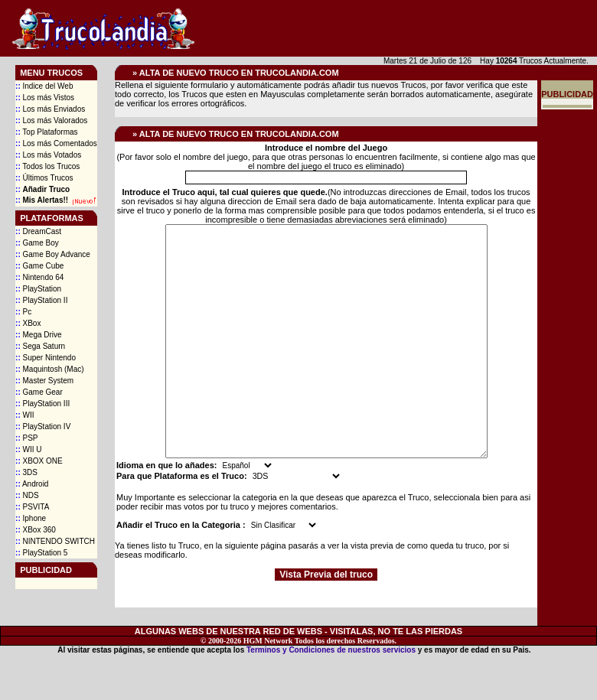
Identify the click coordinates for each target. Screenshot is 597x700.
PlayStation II (41, 300)
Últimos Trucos (44, 178)
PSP (26, 438)
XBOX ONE (39, 461)
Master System (44, 381)
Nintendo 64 (39, 277)
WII (24, 415)
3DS (26, 472)
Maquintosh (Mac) (49, 369)
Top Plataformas (47, 132)
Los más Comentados (56, 143)
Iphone (31, 518)
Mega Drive (39, 335)
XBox (28, 323)
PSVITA (32, 507)
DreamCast (38, 231)
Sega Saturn (40, 346)
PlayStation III (42, 404)
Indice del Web (44, 86)
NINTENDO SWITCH (55, 541)
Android (32, 484)
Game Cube (39, 266)
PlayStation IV (43, 427)
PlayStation (38, 289)
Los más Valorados (51, 120)
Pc (23, 312)
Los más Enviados (50, 109)
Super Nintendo (46, 358)
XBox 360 (36, 530)
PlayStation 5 (41, 553)
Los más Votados (48, 155)
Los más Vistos (45, 98)
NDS (27, 495)
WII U (28, 449)
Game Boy (37, 243)
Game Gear (39, 392)
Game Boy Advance (53, 254)
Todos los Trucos (47, 166)
